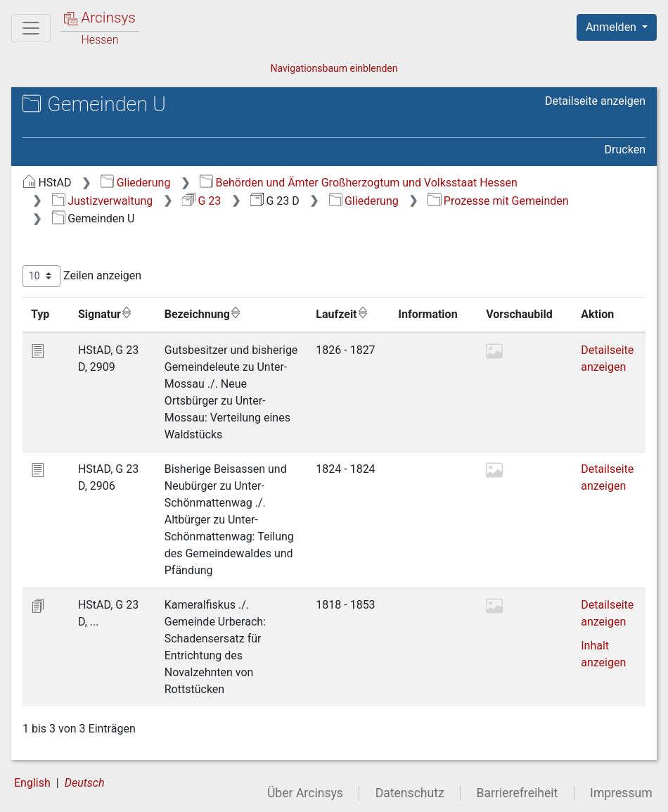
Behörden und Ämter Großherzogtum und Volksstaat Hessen (359, 183)
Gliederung (135, 183)
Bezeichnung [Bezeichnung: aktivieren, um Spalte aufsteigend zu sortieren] (203, 314)
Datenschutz (410, 793)
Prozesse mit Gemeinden (498, 201)
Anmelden (612, 27)
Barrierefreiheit (518, 793)
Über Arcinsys (305, 793)
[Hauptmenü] (31, 28)
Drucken (625, 150)
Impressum (621, 793)
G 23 (201, 201)
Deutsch (85, 783)
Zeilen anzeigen (82, 276)
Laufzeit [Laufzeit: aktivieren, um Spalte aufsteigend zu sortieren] (342, 314)
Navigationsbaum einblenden (334, 68)
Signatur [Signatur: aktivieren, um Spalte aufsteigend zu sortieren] (105, 314)
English (32, 783)
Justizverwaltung (103, 201)
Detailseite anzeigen (595, 101)
